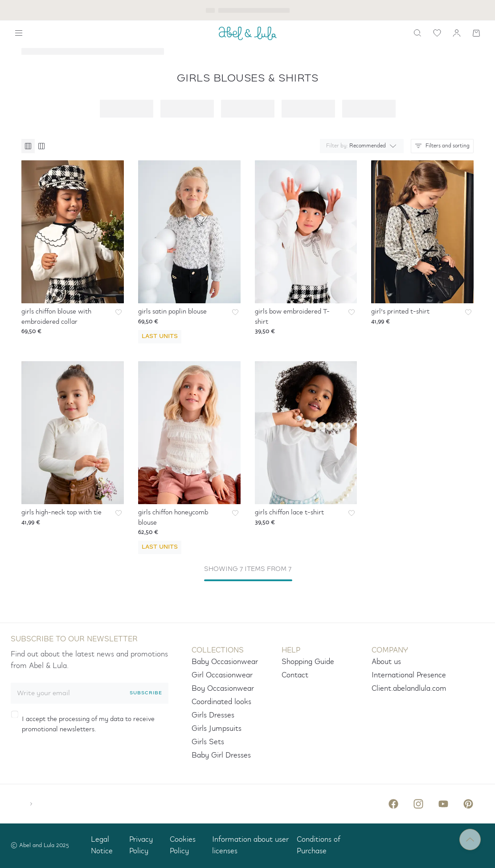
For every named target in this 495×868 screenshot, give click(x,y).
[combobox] (360, 146)
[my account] (457, 33)
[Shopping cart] (476, 33)
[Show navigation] (19, 33)
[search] (417, 33)
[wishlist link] (437, 33)
